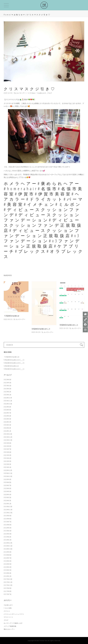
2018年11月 (8, 546)
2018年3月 (8, 570)
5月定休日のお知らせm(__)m (69, 325)
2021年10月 (8, 440)
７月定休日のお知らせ (12, 316)
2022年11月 (8, 401)
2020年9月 (8, 479)
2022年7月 (8, 413)
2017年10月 (8, 585)
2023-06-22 (8, 319)
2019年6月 (8, 525)
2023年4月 (8, 386)
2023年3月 (8, 389)
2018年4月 (8, 567)
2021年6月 (8, 452)
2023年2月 (8, 392)
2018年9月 (8, 552)
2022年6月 (8, 416)
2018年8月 (8, 555)
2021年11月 (8, 437)
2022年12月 (8, 398)
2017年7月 (8, 594)
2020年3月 (8, 498)
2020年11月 (8, 473)
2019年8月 (8, 519)
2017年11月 (8, 582)
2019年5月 (8, 528)
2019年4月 (8, 531)
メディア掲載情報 (10, 626)
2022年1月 (8, 431)
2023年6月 (8, 380)
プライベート (8, 617)
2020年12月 (8, 470)
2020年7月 (8, 485)
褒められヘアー (9, 629)
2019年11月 (8, 510)
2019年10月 (8, 513)
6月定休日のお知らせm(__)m (41, 329)
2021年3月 (8, 461)
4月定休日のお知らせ (11, 366)
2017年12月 (8, 579)
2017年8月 (8, 591)
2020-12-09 (8, 93)
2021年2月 (8, 464)
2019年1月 (8, 540)
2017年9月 (8, 588)
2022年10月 (8, 404)
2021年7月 (8, 449)
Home (7, 15)
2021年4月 (8, 458)
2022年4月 (8, 422)
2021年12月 (8, 434)
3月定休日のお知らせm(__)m (14, 369)
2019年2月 (8, 537)
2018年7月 (8, 558)
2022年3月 (8, 425)
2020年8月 (8, 482)
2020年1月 (8, 504)
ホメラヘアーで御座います (13, 623)
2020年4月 (8, 495)
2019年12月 (8, 507)
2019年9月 (8, 516)
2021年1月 (8, 467)
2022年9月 (8, 407)
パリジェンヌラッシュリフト (14, 614)
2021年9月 (8, 443)
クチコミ (7, 611)
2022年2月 (7, 428)
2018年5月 (8, 564)
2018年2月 (8, 573)
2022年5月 (8, 419)
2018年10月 (8, 549)
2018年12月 (8, 543)
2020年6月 (8, 488)
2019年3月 (8, 534)
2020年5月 (8, 491)
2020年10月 (8, 476)
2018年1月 (8, 576)
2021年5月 (8, 455)
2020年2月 (8, 501)
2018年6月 (8, 561)
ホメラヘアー (21, 93)
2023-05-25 (36, 332)
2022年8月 (8, 410)
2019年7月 (8, 522)
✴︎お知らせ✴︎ (18, 15)
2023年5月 (8, 383)
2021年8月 (8, 446)
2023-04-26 (64, 328)
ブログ (50, 93)
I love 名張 (8, 608)
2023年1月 (8, 395)
